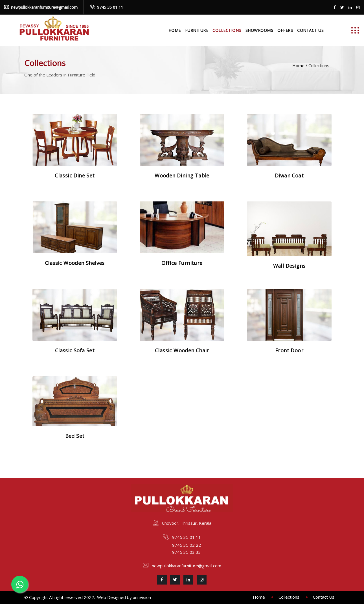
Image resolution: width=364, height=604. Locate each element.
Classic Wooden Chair (182, 350)
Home (175, 30)
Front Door (289, 350)
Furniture (197, 30)
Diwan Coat (289, 175)
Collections (227, 30)
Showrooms (259, 30)
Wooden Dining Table (182, 175)
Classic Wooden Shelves (75, 263)
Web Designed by (115, 597)
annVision (142, 597)
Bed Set (75, 436)
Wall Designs (289, 266)
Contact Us (310, 30)
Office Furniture (182, 263)
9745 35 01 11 (110, 7)
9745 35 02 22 (187, 545)
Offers (285, 30)
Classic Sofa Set (75, 350)
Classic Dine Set (75, 175)
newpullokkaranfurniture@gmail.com (44, 7)
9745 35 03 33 (187, 552)
